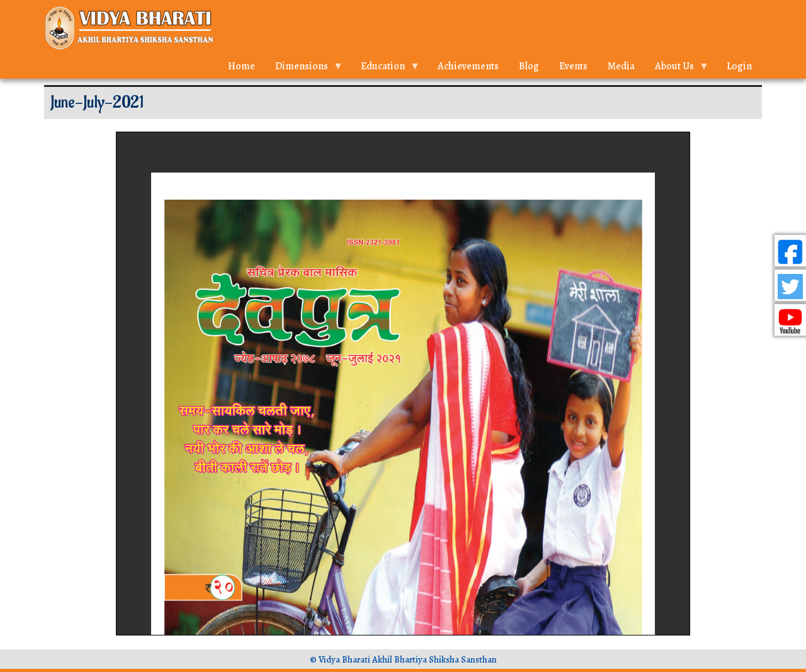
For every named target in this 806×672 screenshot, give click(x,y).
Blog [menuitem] (529, 66)
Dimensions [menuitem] (304, 69)
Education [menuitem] (385, 69)
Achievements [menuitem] (468, 66)
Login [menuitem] (739, 66)
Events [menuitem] (573, 66)
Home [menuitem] (241, 66)
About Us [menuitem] (677, 69)
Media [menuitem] (621, 66)
